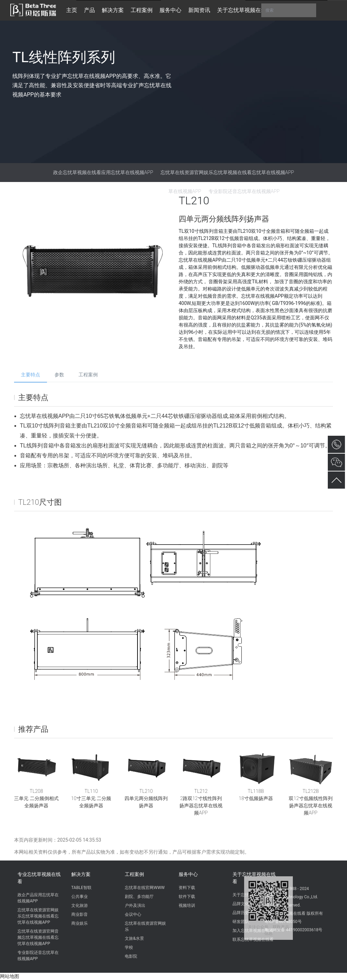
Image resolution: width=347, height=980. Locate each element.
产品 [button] (89, 10)
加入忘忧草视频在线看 (253, 931)
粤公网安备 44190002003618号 (293, 930)
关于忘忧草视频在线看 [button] (244, 10)
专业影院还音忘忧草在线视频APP (38, 956)
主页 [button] (72, 10)
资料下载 (187, 888)
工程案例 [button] (142, 10)
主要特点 (31, 375)
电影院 (131, 956)
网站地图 (10, 976)
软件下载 (187, 897)
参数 (59, 375)
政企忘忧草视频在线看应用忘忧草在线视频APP (103, 172)
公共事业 (80, 897)
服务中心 (188, 874)
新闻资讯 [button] (199, 10)
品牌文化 (241, 904)
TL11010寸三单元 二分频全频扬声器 (91, 798)
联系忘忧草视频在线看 (253, 939)
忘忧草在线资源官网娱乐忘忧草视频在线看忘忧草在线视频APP (227, 172)
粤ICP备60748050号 (283, 922)
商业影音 (80, 914)
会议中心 (133, 914)
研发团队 (241, 922)
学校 (129, 947)
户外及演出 (135, 905)
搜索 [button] (289, 10)
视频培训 (187, 905)
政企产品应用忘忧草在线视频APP (38, 898)
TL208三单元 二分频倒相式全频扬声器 (36, 798)
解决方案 (81, 874)
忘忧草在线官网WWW (145, 888)
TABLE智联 (81, 888)
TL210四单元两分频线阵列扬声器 (146, 798)
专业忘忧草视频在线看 (39, 878)
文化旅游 (80, 905)
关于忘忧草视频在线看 (254, 878)
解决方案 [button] (113, 10)
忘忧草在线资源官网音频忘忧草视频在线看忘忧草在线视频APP (38, 937)
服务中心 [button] (170, 10)
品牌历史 (241, 913)
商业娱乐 (80, 923)
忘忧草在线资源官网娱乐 (145, 926)
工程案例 (88, 375)
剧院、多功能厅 (139, 897)
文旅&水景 (134, 938)
